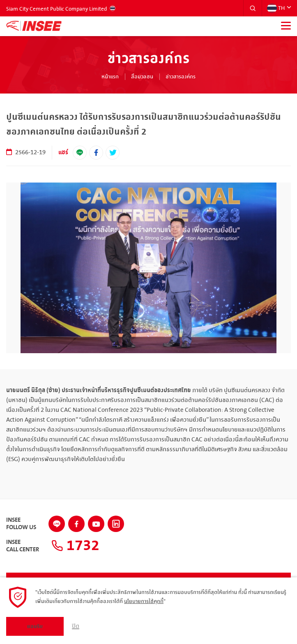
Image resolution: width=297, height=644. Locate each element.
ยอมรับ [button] (35, 626)
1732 (75, 546)
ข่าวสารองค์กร (181, 77)
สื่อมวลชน (142, 77)
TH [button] (276, 8)
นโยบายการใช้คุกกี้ (144, 601)
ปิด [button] (76, 626)
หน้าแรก (110, 77)
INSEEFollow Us (21, 524)
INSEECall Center (23, 546)
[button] (253, 8)
